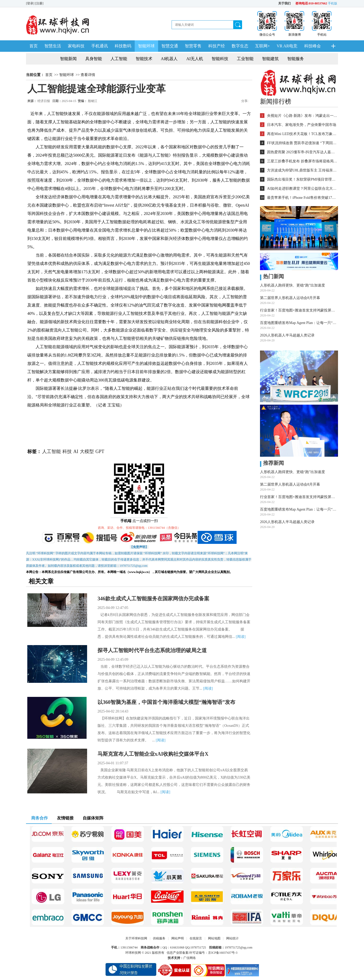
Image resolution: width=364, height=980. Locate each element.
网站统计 (232, 938)
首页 (34, 46)
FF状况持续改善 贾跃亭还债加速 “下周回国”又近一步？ (302, 143)
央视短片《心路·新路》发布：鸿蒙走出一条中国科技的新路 (302, 116)
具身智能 (94, 59)
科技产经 (217, 46)
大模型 (87, 451)
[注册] (40, 3)
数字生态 (240, 46)
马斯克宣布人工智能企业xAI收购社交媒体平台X (153, 754)
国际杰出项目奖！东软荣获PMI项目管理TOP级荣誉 (302, 179)
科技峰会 (313, 46)
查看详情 (88, 75)
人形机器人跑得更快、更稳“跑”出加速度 (292, 285)
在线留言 (196, 938)
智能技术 (144, 59)
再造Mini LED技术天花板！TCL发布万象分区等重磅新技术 (302, 134)
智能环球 (146, 46)
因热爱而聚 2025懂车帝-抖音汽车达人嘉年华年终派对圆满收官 (302, 152)
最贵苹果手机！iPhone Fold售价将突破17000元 (302, 198)
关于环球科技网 (136, 938)
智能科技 (220, 59)
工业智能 (245, 59)
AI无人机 (195, 59)
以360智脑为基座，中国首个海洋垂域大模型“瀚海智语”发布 (166, 702)
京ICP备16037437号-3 (223, 953)
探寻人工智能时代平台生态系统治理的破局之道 (152, 650)
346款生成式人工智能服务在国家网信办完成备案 (153, 599)
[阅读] (241, 637)
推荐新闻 (272, 463)
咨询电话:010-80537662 (311, 3)
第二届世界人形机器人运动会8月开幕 (290, 298)
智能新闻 (68, 59)
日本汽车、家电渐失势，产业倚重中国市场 (302, 125)
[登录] (31, 3)
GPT (100, 451)
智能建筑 (270, 59)
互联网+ (262, 46)
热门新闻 (272, 276)
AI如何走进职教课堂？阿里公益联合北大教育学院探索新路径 (302, 189)
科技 (67, 451)
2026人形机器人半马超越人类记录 (287, 335)
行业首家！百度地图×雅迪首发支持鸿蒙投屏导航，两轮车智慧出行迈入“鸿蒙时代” (299, 310)
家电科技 (76, 46)
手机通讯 (100, 46)
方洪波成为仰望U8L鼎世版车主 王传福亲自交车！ (302, 170)
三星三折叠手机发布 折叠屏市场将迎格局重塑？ (302, 161)
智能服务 (296, 59)
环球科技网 (133, 953)
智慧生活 (53, 46)
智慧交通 (170, 46)
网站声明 (178, 938)
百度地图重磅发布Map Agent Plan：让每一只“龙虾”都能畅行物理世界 (299, 323)
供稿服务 (159, 938)
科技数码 (123, 46)
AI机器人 (169, 59)
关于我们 (284, 3)
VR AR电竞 (287, 46)
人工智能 (119, 59)
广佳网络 (190, 958)
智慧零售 (193, 46)
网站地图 (214, 938)
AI (76, 451)
